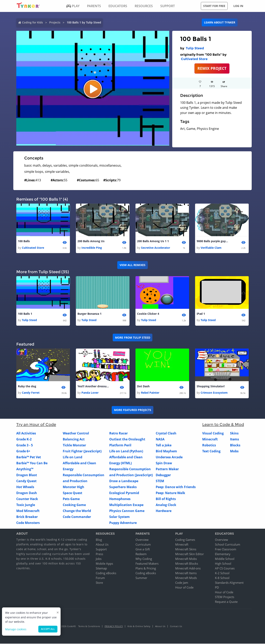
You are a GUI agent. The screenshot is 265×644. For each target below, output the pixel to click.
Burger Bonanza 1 (89, 314)
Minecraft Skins (186, 550)
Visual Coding (213, 434)
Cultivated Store (194, 59)
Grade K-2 (24, 440)
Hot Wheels (25, 488)
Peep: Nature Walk (170, 493)
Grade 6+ (23, 452)
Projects (55, 22)
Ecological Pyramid (124, 493)
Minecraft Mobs (186, 559)
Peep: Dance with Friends (176, 488)
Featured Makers (147, 564)
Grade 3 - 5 (25, 446)
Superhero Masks (123, 488)
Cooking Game (74, 505)
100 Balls (24, 241)
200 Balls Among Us (91, 241)
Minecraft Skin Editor (190, 554)
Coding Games (185, 540)
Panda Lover (90, 393)
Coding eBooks (106, 573)
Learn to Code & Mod (223, 425)
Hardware (164, 511)
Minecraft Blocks (187, 564)
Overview (142, 540)
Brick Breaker (27, 517)
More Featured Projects (133, 410)
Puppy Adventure (123, 523)
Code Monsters (28, 523)
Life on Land (73, 458)
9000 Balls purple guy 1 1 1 (213, 241)
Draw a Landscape (124, 482)
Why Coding (144, 559)
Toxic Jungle (26, 505)
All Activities (26, 434)
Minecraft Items (186, 573)
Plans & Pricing (146, 569)
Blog (99, 540)
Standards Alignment (229, 583)
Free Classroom (226, 550)
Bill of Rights (166, 499)
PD (217, 588)
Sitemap (101, 569)
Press (99, 554)
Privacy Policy (114, 627)
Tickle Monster (74, 446)
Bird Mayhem (166, 452)
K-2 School (222, 573)
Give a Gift (143, 550)
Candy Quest (26, 482)
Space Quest (73, 493)
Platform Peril (120, 446)
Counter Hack (27, 499)
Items (235, 440)
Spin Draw (164, 464)
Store (99, 583)
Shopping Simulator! (211, 387)
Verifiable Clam (211, 248)
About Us (102, 545)
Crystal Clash (166, 434)
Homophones (120, 499)
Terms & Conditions (89, 627)
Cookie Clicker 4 (148, 314)
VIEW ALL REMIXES (132, 265)
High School (223, 564)
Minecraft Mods (186, 578)
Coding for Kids (32, 22)
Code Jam (182, 583)
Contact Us (176, 627)
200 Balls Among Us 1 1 (153, 241)
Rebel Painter (150, 393)
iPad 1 (201, 314)
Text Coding (211, 452)
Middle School (225, 559)
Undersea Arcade (169, 458)
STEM (160, 482)
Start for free (214, 6)
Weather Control (76, 434)
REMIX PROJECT (212, 68)
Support (101, 550)
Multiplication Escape (126, 505)
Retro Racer (118, 434)
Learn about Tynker (220, 22)
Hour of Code (184, 588)
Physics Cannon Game (127, 511)
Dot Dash (143, 387)
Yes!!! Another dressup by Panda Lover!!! (93, 387)
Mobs (234, 452)
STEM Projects (225, 597)
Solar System (119, 517)
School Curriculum (228, 545)
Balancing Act (74, 440)
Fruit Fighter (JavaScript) (82, 452)
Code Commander (77, 517)
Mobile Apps (104, 564)
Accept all (48, 629)
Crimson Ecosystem (214, 393)
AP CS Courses (225, 569)
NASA (160, 440)
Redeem (141, 554)
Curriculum (143, 545)
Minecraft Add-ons (188, 569)
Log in (238, 6)
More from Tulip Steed (133, 338)
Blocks (235, 446)
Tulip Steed (195, 48)
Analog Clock (166, 505)
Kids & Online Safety (139, 627)
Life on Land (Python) (126, 452)
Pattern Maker (167, 470)
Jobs (99, 559)
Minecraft (210, 440)
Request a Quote (226, 602)
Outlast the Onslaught (127, 440)
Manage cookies (16, 629)
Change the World (77, 511)
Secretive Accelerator (156, 248)
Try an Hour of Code (36, 425)
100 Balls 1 (25, 314)
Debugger (163, 476)
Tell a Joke (164, 446)
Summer (141, 578)
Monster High (74, 488)
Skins (234, 434)
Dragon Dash (27, 493)
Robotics (209, 446)
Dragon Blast (27, 476)
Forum (100, 578)
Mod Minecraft (28, 511)
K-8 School (222, 578)
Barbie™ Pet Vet (29, 458)
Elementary (223, 554)
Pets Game (71, 499)
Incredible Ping (92, 248)
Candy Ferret (31, 393)
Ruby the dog (27, 387)
